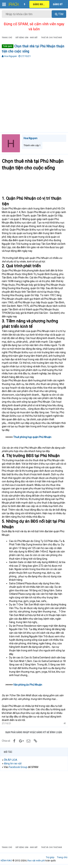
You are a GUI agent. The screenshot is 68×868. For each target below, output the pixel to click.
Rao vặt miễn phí (36, 861)
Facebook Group (18, 767)
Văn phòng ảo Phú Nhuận (28, 685)
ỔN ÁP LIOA (11, 760)
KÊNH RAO (6, 861)
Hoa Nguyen (10, 56)
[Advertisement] (34, 93)
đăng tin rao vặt (13, 763)
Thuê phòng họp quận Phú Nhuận (32, 437)
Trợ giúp (50, 857)
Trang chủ (62, 857)
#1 (65, 723)
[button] (4, 4)
